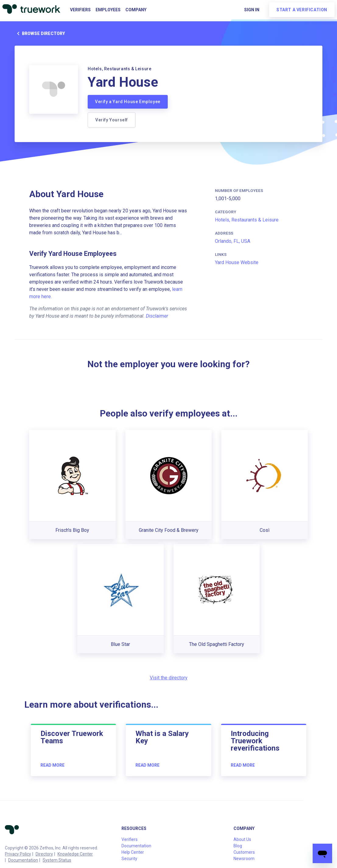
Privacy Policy (18, 854)
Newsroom (244, 859)
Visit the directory (169, 678)
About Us (242, 839)
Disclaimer (157, 316)
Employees (108, 10)
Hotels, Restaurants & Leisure (247, 220)
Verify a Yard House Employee (128, 102)
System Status (57, 860)
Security (129, 859)
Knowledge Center (75, 854)
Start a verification (302, 10)
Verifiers (80, 10)
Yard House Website (237, 262)
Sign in (252, 10)
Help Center (133, 852)
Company (136, 10)
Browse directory (40, 33)
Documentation (23, 860)
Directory (44, 854)
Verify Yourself (112, 120)
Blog (238, 846)
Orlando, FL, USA (233, 241)
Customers (244, 852)
